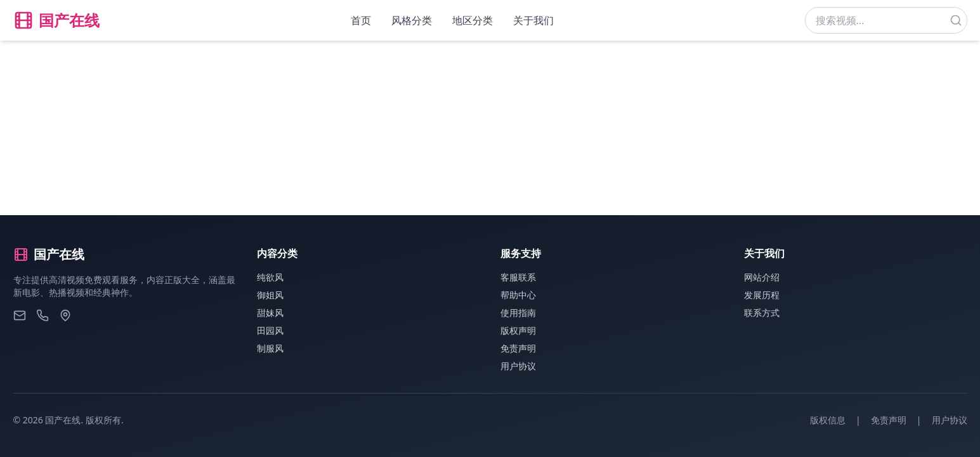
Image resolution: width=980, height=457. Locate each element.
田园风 (270, 330)
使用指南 (518, 313)
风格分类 (412, 20)
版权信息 (828, 420)
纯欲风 (270, 277)
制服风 (270, 348)
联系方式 (762, 313)
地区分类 (473, 20)
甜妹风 (270, 313)
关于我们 (533, 20)
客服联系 (518, 277)
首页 (361, 20)
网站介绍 (762, 277)
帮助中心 (518, 295)
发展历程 (762, 295)
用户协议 (518, 366)
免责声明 (518, 348)
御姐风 (270, 295)
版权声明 (518, 330)
